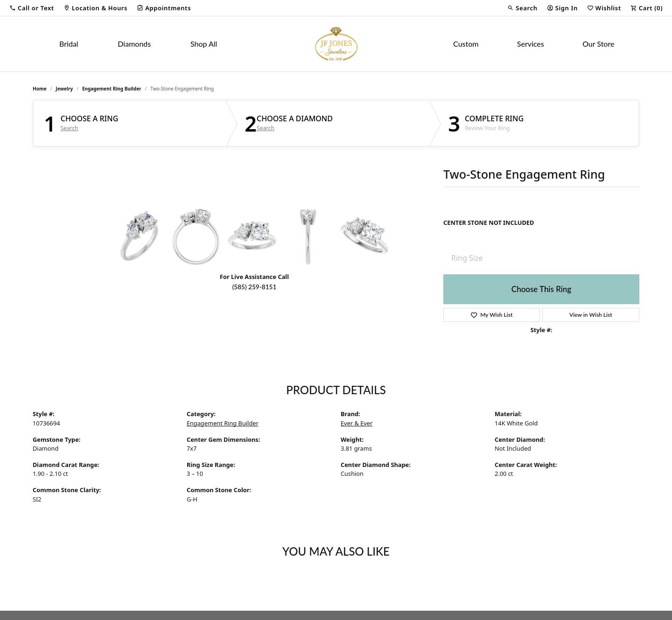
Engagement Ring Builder (112, 89)
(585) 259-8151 (255, 287)
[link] (95, 8)
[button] (32, 8)
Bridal (69, 44)
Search (70, 128)
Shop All (204, 44)
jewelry (64, 89)
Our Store (598, 44)
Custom (466, 44)
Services (531, 44)
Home (40, 89)
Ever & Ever (357, 423)
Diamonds (134, 44)
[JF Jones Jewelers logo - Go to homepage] (336, 44)
